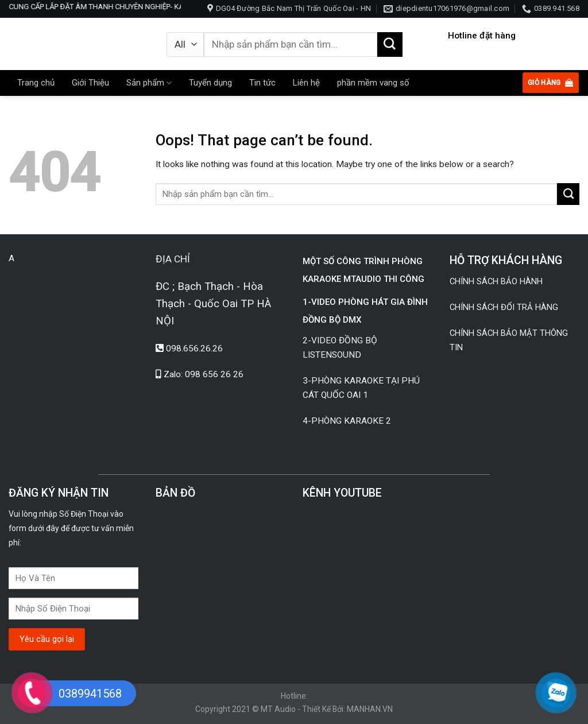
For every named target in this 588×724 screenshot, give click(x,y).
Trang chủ (36, 83)
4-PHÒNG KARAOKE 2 (347, 421)
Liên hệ (306, 83)
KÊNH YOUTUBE (342, 493)
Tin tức (262, 83)
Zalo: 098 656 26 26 (204, 374)
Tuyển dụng (210, 83)
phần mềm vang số (373, 83)
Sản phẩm (149, 83)
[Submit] (390, 45)
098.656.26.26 (194, 349)
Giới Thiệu (90, 83)
